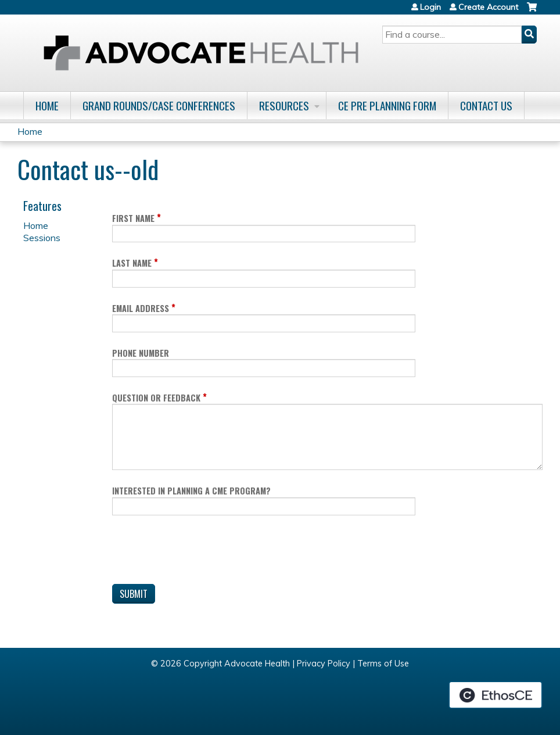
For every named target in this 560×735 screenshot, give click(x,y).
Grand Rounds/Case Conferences (159, 105)
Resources (284, 105)
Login (430, 7)
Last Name (132, 263)
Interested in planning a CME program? (191, 491)
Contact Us (486, 105)
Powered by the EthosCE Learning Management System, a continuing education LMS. (496, 695)
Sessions (42, 238)
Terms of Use (383, 664)
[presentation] (200, 552)
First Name (133, 218)
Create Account (488, 7)
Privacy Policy (324, 664)
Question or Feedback (156, 398)
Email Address (141, 308)
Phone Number (141, 353)
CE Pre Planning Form (387, 105)
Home (47, 105)
